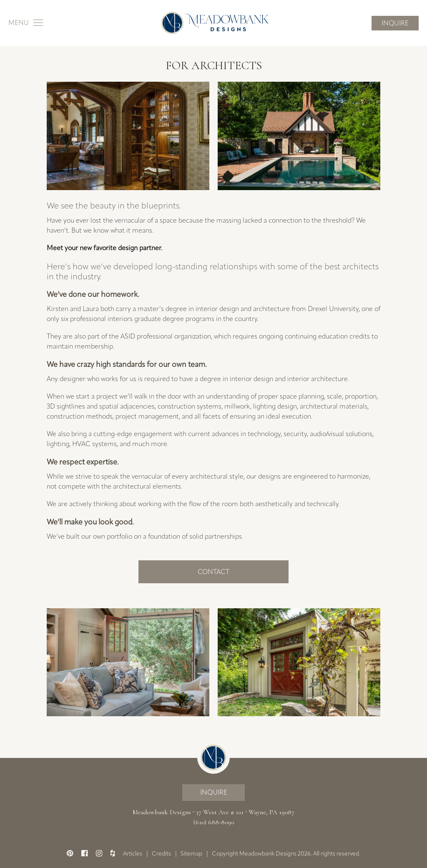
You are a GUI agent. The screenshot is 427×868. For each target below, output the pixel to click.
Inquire (395, 23)
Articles (133, 854)
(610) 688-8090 (214, 822)
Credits (161, 854)
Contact (213, 572)
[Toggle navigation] (26, 23)
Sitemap (191, 854)
